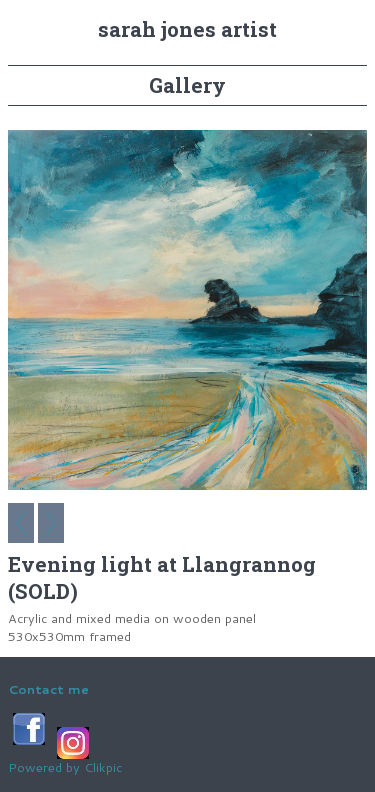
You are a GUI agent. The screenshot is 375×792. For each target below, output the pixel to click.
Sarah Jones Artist (187, 29)
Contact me (48, 689)
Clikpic (103, 767)
